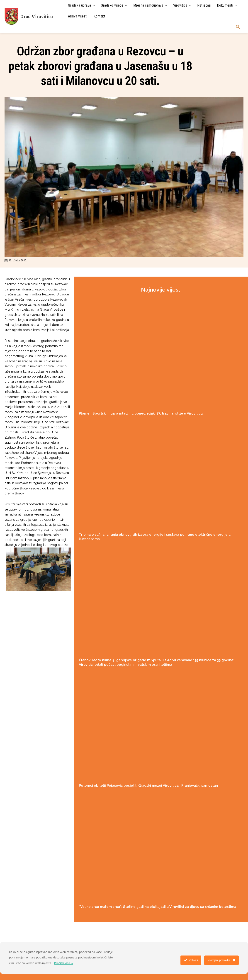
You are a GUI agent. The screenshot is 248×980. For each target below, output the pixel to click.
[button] (238, 27)
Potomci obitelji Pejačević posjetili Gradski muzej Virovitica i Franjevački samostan (148, 786)
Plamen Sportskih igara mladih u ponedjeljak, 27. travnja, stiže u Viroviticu (141, 413)
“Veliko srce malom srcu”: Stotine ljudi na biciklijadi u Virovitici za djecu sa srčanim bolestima (157, 906)
